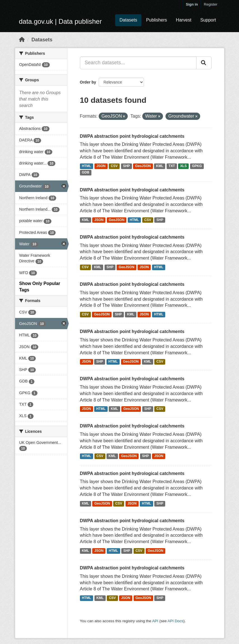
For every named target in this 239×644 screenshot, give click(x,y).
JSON (101, 166)
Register (210, 4)
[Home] (22, 40)
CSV (114, 166)
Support (208, 20)
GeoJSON (143, 166)
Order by (88, 82)
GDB (86, 173)
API (155, 621)
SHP (126, 166)
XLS (184, 166)
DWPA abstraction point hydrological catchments (132, 136)
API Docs (175, 621)
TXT (172, 166)
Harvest (184, 20)
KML (160, 166)
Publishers (157, 20)
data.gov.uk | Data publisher (61, 21)
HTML (87, 166)
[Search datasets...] (138, 63)
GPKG (197, 166)
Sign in (192, 4)
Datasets (128, 20)
